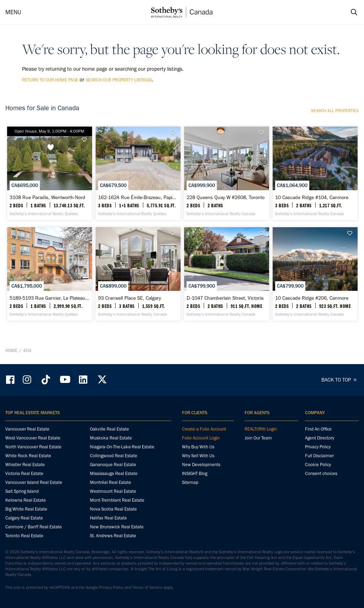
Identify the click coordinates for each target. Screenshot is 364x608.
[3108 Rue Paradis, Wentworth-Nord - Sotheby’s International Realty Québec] (50, 173)
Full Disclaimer (319, 456)
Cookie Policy (318, 465)
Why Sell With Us (198, 456)
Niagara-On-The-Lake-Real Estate (122, 447)
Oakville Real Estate (109, 429)
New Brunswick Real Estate (117, 527)
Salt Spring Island (22, 491)
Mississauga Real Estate (114, 473)
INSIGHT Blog (195, 473)
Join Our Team (258, 438)
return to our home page (50, 80)
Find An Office (318, 429)
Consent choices (321, 473)
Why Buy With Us (198, 447)
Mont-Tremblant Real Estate (117, 500)
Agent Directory (320, 438)
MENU (13, 12)
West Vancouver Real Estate (33, 438)
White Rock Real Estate (28, 456)
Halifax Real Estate (108, 518)
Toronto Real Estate (24, 536)
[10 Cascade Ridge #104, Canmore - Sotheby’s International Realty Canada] (315, 173)
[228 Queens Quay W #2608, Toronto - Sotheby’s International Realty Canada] (227, 173)
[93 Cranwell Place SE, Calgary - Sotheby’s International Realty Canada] (138, 274)
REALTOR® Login (261, 429)
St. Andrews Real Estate (113, 536)
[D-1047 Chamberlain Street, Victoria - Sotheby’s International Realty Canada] (227, 274)
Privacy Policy (318, 447)
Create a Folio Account (204, 429)
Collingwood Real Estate (114, 456)
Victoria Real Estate (24, 473)
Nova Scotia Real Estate (113, 509)
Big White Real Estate (26, 509)
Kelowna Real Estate (26, 500)
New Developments (201, 465)
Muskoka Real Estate (111, 438)
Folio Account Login (201, 438)
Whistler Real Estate (25, 465)
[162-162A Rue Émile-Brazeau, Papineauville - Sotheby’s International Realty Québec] (138, 173)
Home (11, 350)
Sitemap (190, 482)
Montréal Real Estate (111, 482)
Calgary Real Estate (24, 518)
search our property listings (119, 80)
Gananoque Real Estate (113, 465)
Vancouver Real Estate (27, 429)
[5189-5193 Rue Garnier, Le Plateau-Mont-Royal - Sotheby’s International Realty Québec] (50, 274)
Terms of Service (148, 587)
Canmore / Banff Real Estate (34, 527)
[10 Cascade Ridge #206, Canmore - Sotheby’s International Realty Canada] (315, 274)
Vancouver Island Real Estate (34, 482)
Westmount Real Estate (113, 491)
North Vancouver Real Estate (33, 447)
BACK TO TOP (340, 380)
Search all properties (335, 111)
